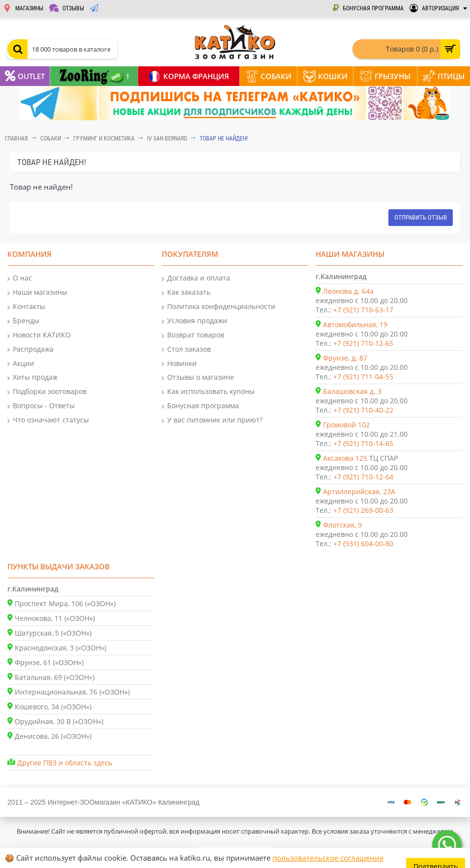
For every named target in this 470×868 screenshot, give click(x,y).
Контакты (26, 307)
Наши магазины (37, 293)
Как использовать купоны (208, 392)
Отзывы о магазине (198, 378)
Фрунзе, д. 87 (345, 358)
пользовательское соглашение (328, 858)
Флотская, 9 (342, 525)
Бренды (23, 321)
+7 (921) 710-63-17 (363, 310)
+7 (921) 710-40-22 (363, 410)
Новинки (179, 364)
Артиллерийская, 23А (359, 491)
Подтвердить (437, 858)
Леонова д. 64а (348, 291)
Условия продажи (194, 321)
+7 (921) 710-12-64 (363, 477)
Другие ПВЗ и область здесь (65, 763)
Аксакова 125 (345, 458)
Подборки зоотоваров (47, 392)
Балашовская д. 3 (352, 391)
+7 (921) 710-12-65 (363, 343)
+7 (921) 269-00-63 (363, 510)
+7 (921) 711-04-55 (363, 377)
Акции (21, 364)
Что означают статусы (48, 420)
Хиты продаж (32, 378)
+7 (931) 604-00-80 (363, 544)
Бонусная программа (200, 406)
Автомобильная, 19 (355, 324)
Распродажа (30, 350)
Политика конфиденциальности (219, 307)
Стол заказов (186, 350)
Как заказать (186, 293)
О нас (20, 278)
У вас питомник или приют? (212, 420)
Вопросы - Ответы (41, 406)
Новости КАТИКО (39, 335)
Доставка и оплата (196, 278)
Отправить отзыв (421, 217)
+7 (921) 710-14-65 (363, 443)
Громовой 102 (346, 425)
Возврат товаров (193, 335)
